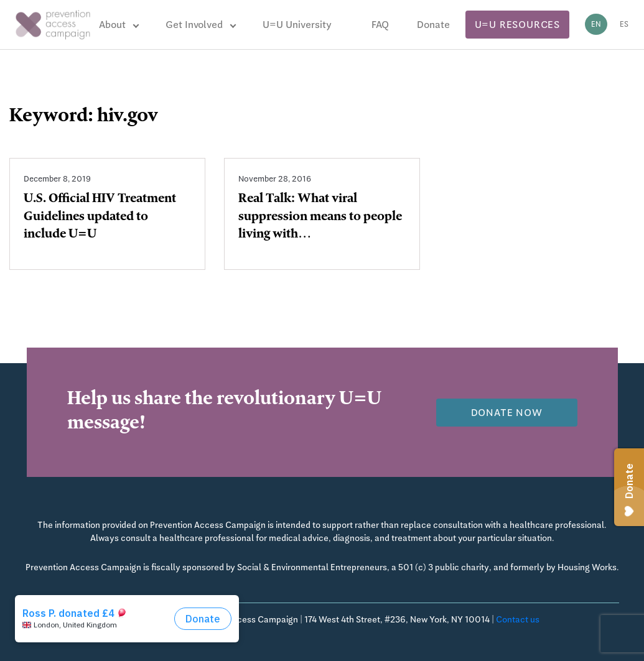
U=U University (297, 25)
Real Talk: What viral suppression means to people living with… (320, 218)
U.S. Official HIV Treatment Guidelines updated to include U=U (100, 218)
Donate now (507, 413)
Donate (433, 25)
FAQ (380, 25)
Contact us (518, 619)
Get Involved (194, 25)
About (112, 25)
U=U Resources (517, 25)
